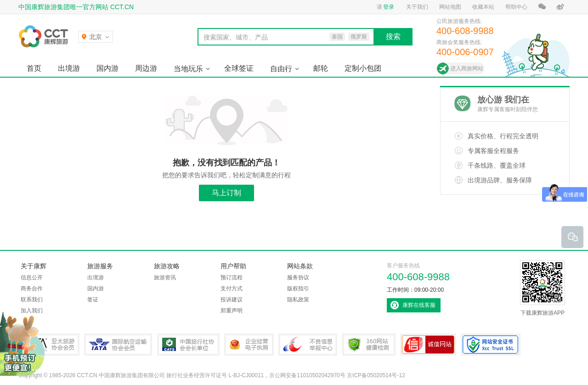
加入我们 (32, 311)
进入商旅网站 (467, 68)
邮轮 (321, 68)
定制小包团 (363, 68)
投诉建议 (232, 300)
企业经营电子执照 (249, 345)
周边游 (146, 68)
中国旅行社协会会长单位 (188, 345)
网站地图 (450, 7)
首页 (34, 68)
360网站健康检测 (369, 345)
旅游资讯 (165, 277)
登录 (389, 7)
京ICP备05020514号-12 (376, 375)
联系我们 (32, 300)
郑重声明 (232, 311)
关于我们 (417, 7)
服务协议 (298, 277)
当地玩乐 (188, 69)
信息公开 (32, 277)
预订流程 (232, 277)
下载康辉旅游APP (543, 288)
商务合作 (32, 289)
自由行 (281, 69)
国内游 (107, 68)
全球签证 (239, 68)
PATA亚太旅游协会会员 (49, 345)
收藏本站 (483, 7)
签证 (93, 300)
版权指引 (298, 289)
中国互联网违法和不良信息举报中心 (308, 345)
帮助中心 (516, 7)
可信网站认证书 (428, 345)
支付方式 (232, 289)
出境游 (69, 68)
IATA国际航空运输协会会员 (118, 345)
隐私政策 (298, 300)
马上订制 (226, 193)
